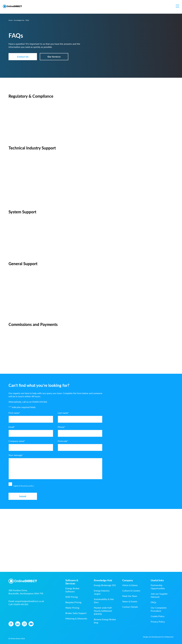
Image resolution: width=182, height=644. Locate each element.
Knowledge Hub (19, 20)
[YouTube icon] (31, 624)
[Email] (31, 433)
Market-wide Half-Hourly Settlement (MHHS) (103, 611)
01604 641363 (40, 402)
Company (128, 580)
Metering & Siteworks (76, 618)
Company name (17, 441)
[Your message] (55, 469)
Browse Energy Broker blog (105, 621)
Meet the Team (130, 596)
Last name (63, 413)
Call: (18, 604)
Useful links (157, 580)
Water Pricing (72, 608)
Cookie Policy (158, 616)
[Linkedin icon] (18, 624)
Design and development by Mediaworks (158, 637)
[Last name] (80, 419)
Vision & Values (130, 585)
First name (14, 413)
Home (10, 20)
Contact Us (23, 57)
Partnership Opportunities (158, 587)
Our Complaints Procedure (159, 609)
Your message (16, 455)
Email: (26, 601)
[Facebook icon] (11, 624)
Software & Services (72, 582)
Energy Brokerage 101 (105, 585)
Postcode (63, 441)
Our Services (54, 57)
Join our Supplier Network (159, 595)
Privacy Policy (158, 622)
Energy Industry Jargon (102, 592)
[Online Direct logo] (12, 6)
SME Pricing (72, 597)
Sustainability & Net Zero (104, 601)
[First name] (31, 419)
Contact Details (130, 607)
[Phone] (80, 433)
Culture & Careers (131, 591)
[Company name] (31, 447)
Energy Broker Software (72, 590)
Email (12, 427)
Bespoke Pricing (73, 602)
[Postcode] (80, 447)
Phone (61, 427)
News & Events (130, 601)
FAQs (153, 602)
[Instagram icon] (24, 624)
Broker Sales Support (76, 613)
